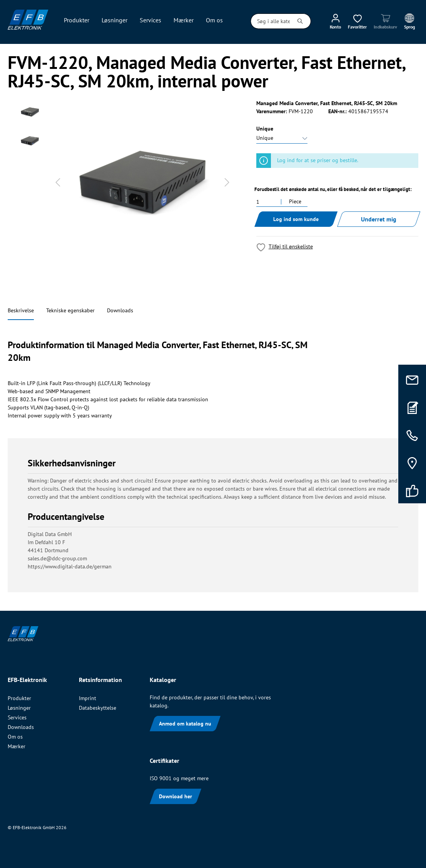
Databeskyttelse (98, 708)
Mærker (17, 746)
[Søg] (300, 21)
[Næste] (227, 182)
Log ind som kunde (296, 219)
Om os (15, 737)
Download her (175, 796)
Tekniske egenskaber (70, 310)
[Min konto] (335, 21)
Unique (265, 129)
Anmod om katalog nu (185, 724)
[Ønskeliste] (357, 21)
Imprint (88, 698)
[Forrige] (58, 182)
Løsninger (19, 708)
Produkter (19, 698)
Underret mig (379, 219)
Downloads (120, 310)
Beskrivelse (21, 310)
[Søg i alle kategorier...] (270, 21)
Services (17, 717)
